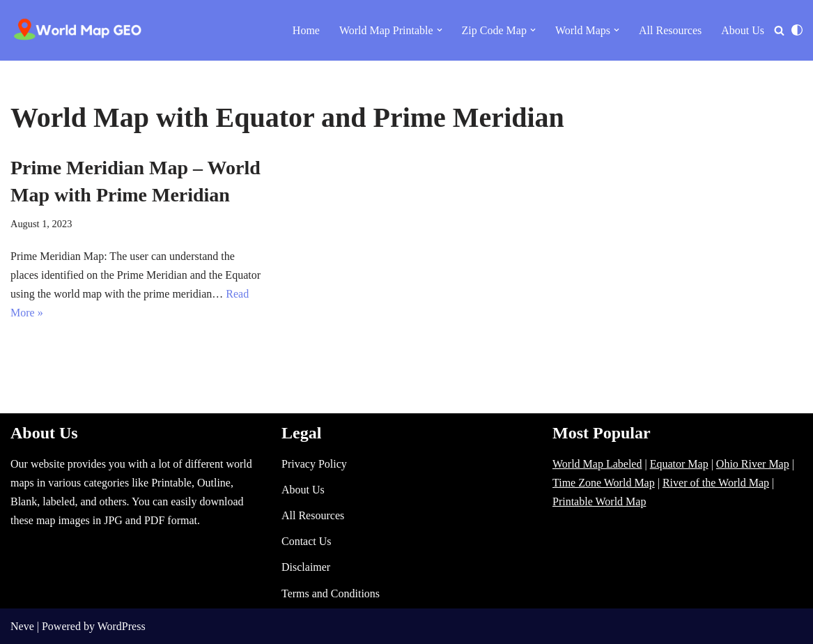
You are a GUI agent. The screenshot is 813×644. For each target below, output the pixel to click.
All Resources (670, 30)
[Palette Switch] (797, 30)
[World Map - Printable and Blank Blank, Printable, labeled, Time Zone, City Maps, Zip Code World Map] (78, 30)
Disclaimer (306, 567)
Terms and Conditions (331, 593)
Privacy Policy (314, 464)
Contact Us (307, 541)
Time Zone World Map (604, 483)
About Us (743, 30)
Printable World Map (599, 501)
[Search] (779, 30)
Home (306, 30)
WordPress (122, 626)
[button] (440, 30)
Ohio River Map (753, 464)
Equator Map (679, 464)
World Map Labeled (597, 464)
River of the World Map (716, 483)
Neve (22, 626)
